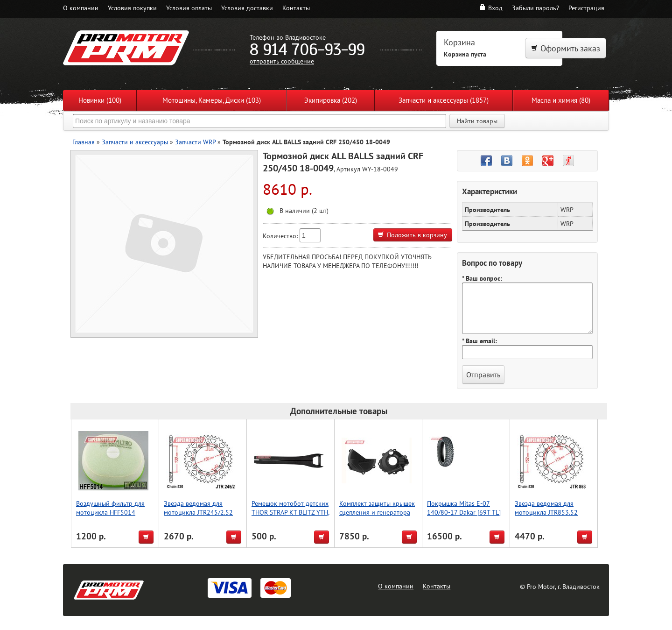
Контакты (296, 8)
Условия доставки (247, 8)
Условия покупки (132, 8)
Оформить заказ (566, 48)
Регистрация (586, 8)
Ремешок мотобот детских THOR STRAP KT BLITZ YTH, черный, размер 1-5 (290, 512)
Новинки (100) (100, 100)
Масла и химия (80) (561, 100)
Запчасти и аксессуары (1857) (444, 100)
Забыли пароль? (535, 8)
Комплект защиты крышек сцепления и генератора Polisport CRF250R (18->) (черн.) (377, 517)
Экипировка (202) (331, 100)
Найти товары (477, 121)
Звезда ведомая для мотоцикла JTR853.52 (546, 508)
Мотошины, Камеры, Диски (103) (212, 100)
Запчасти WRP (195, 142)
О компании (81, 8)
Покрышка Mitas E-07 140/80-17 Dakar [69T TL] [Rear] (464, 512)
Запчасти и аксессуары (135, 142)
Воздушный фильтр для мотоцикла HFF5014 (110, 508)
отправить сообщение (282, 61)
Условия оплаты (189, 8)
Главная (84, 142)
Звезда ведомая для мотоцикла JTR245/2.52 (198, 508)
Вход (491, 8)
